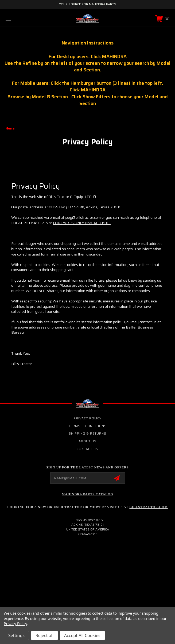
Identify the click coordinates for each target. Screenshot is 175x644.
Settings (16, 635)
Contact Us (87, 449)
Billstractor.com (148, 507)
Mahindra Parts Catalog (87, 494)
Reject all (44, 635)
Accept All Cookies (82, 635)
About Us (87, 441)
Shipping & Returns (87, 433)
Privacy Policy (87, 418)
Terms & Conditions (87, 426)
